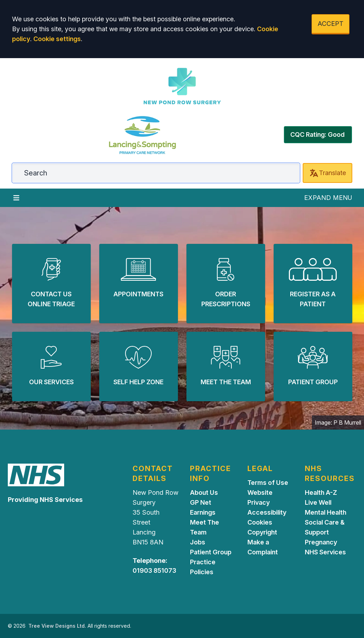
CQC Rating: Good (317, 135)
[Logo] (182, 86)
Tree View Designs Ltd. (57, 626)
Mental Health (326, 512)
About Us (204, 493)
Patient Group (211, 552)
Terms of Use (268, 483)
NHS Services (325, 552)
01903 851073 (154, 570)
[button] (51, 284)
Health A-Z (321, 493)
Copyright (262, 532)
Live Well (318, 502)
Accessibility (267, 512)
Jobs (198, 542)
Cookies (260, 522)
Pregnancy (321, 542)
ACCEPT (331, 24)
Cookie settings (57, 39)
